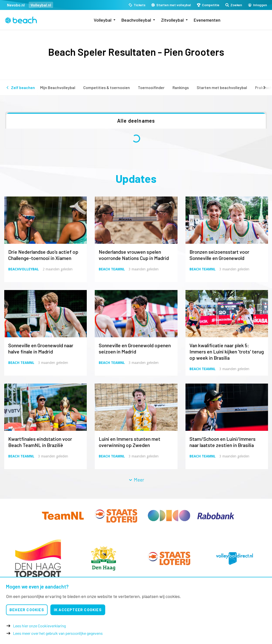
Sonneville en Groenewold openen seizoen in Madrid (135, 348)
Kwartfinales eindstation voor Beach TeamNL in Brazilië (40, 442)
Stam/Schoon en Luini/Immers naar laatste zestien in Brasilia (223, 442)
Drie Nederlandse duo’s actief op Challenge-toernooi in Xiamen (43, 255)
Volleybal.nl (41, 5)
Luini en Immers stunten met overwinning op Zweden (130, 442)
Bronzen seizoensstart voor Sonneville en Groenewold (219, 255)
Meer (136, 480)
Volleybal (103, 20)
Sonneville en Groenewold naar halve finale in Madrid (41, 348)
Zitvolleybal (172, 20)
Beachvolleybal (136, 20)
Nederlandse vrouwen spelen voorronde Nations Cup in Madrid (134, 255)
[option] (38, 558)
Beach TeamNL (112, 269)
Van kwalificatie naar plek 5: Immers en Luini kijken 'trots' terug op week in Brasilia (227, 351)
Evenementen (207, 20)
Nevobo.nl (16, 5)
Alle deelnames (136, 121)
